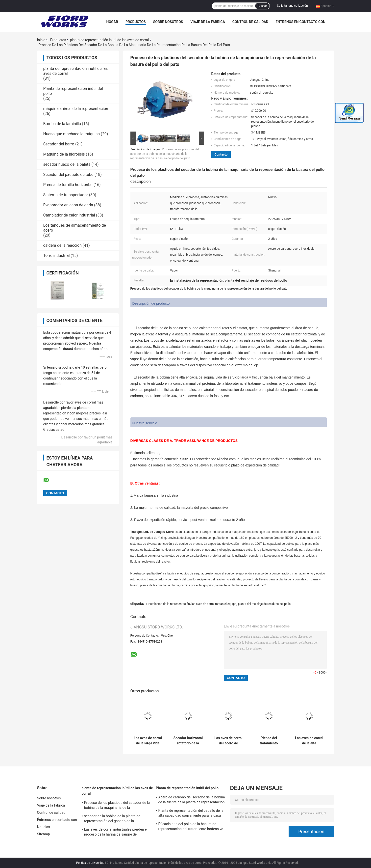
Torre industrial (57, 256)
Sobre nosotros (168, 22)
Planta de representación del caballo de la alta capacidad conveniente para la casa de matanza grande (191, 814)
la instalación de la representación (167, 604)
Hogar (112, 22)
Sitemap (44, 834)
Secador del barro (59, 144)
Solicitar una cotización (292, 6)
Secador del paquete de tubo (68, 175)
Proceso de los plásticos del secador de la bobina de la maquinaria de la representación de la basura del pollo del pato (165, 154)
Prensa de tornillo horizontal (68, 185)
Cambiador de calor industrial (69, 215)
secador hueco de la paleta (67, 164)
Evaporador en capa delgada (68, 205)
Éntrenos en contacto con (301, 22)
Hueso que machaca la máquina (72, 134)
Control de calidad (250, 22)
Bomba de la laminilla (62, 124)
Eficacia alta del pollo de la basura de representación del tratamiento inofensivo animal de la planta (191, 827)
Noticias (44, 827)
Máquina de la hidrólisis (64, 154)
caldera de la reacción (62, 245)
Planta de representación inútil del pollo (187, 788)
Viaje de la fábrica (208, 22)
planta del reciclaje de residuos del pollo (264, 604)
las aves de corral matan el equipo (214, 604)
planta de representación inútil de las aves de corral (109, 40)
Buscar (262, 6)
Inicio (41, 40)
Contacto (221, 154)
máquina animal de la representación (76, 109)
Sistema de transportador (66, 195)
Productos (136, 22)
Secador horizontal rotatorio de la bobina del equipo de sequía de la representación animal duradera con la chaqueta (188, 741)
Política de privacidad (90, 863)
